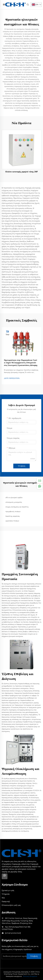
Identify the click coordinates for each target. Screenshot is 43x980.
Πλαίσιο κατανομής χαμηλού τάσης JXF (21, 172)
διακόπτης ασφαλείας (13, 516)
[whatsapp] (40, 486)
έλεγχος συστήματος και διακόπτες (17, 507)
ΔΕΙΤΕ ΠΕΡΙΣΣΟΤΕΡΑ (12, 378)
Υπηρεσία (6, 894)
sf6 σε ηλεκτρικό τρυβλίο (14, 498)
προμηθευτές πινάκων (13, 511)
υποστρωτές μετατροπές (14, 502)
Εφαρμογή (6, 901)
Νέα (3, 898)
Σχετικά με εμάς (8, 890)
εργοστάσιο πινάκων (12, 521)
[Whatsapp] (5, 876)
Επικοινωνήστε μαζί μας (11, 905)
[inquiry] (40, 481)
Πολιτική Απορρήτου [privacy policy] (30, 976)
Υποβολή (22, 466)
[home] (15, 4)
